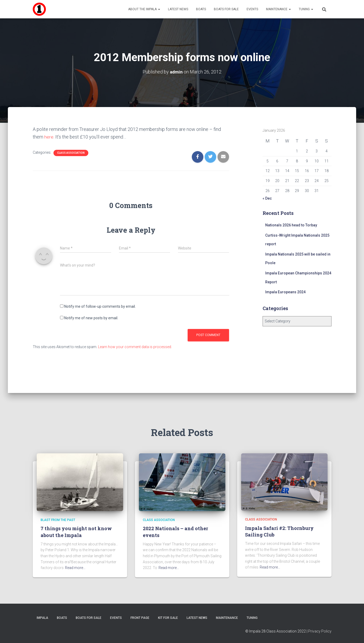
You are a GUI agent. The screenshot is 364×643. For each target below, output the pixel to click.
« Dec (267, 198)
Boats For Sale (226, 9)
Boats (201, 9)
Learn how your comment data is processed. (135, 347)
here (49, 137)
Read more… (75, 568)
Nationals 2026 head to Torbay (291, 225)
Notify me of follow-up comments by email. (100, 306)
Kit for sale (168, 618)
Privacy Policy (320, 631)
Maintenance (278, 9)
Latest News (178, 9)
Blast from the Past (58, 520)
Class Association (71, 153)
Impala (42, 618)
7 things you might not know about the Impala (76, 532)
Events (252, 9)
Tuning (306, 9)
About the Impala (144, 9)
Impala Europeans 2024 (285, 292)
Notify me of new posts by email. (91, 318)
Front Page (140, 618)
